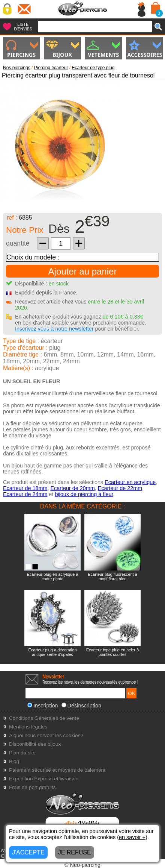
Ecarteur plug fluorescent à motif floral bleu (112, 577)
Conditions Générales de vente (44, 718)
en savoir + (132, 837)
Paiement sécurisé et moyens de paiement (57, 770)
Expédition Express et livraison (44, 779)
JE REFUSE (75, 852)
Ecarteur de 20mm (72, 488)
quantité (18, 243)
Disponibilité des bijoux (35, 744)
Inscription (43, 706)
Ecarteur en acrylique (130, 482)
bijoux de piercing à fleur (84, 494)
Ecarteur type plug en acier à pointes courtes (113, 652)
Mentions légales (28, 727)
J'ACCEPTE (28, 852)
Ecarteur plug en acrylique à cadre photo (53, 577)
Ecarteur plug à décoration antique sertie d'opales (52, 652)
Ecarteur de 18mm (25, 488)
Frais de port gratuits (32, 787)
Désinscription (81, 706)
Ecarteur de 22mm (120, 488)
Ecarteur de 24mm (25, 494)
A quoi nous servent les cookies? (46, 735)
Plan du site (22, 753)
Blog (14, 761)
